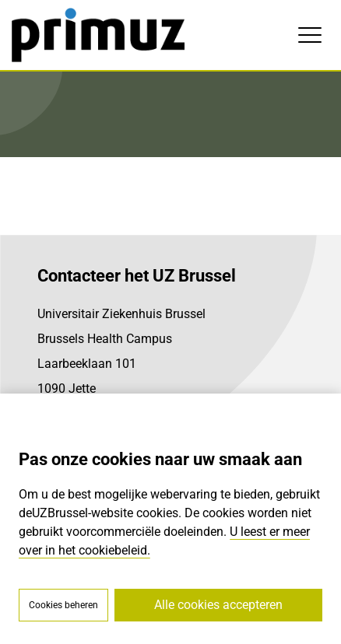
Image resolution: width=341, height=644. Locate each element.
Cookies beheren (63, 605)
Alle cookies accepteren (218, 605)
